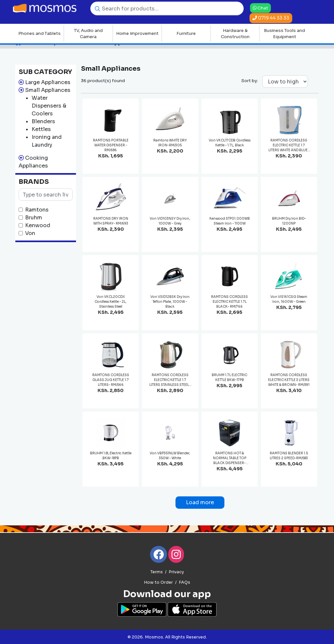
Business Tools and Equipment (284, 34)
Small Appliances (48, 90)
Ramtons (37, 210)
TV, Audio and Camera (88, 34)
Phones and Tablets (39, 33)
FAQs (184, 582)
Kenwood (38, 225)
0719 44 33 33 (271, 18)
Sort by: (250, 81)
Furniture (186, 33)
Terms (157, 572)
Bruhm (34, 218)
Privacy (176, 572)
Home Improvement (137, 33)
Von (30, 233)
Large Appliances (48, 82)
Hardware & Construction (235, 34)
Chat (260, 8)
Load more (200, 502)
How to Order (158, 582)
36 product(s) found (103, 81)
